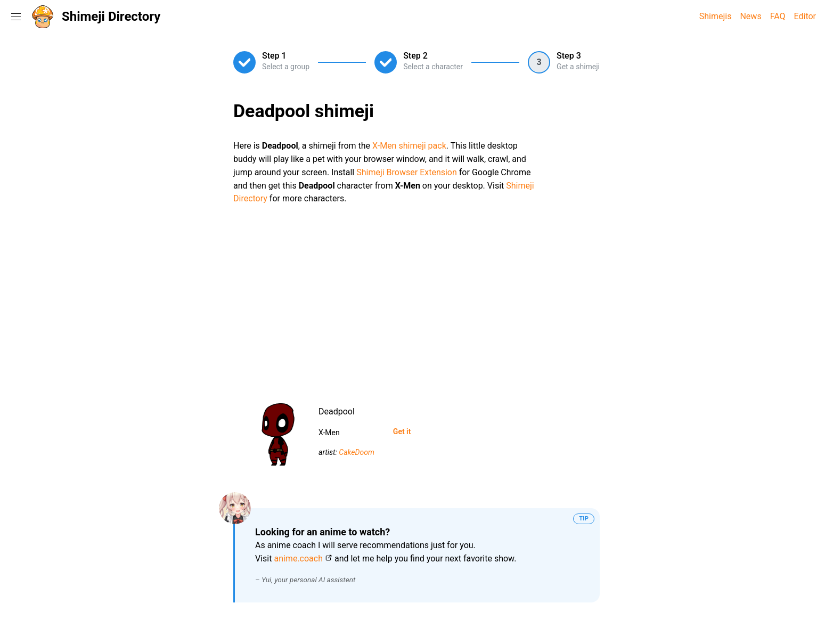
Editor (805, 16)
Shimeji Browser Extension (407, 172)
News (750, 16)
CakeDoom (357, 452)
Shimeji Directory (111, 17)
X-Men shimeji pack (409, 146)
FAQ (778, 16)
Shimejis (716, 16)
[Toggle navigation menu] (16, 17)
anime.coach (298, 559)
